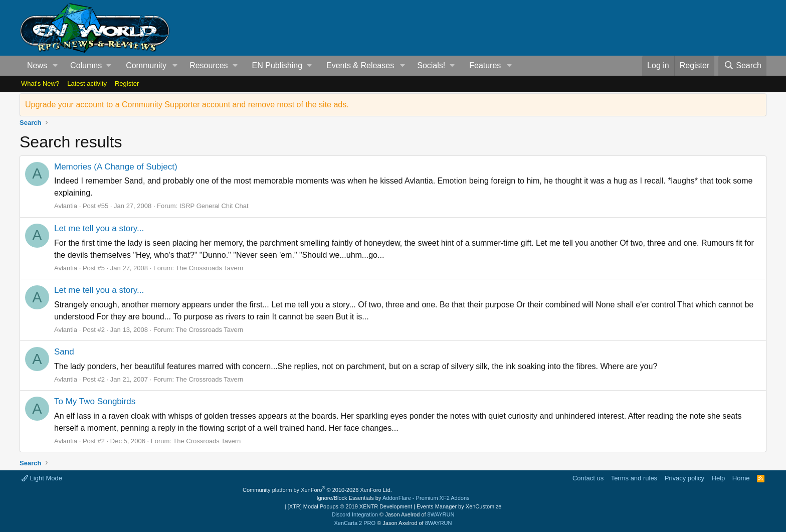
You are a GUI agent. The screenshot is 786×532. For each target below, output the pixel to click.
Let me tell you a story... (99, 228)
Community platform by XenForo (317, 490)
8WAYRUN (441, 514)
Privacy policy (684, 478)
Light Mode (42, 478)
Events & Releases (360, 65)
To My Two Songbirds (95, 401)
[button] (55, 66)
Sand (64, 352)
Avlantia (66, 206)
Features (485, 65)
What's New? (40, 83)
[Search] (742, 66)
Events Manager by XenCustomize (459, 506)
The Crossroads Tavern (209, 268)
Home (741, 478)
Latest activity (87, 83)
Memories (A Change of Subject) (116, 167)
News (37, 65)
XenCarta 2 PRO (355, 523)
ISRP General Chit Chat (214, 206)
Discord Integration (355, 514)
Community (146, 65)
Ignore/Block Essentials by (393, 498)
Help (719, 478)
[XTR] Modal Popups (350, 506)
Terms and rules (634, 478)
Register (127, 83)
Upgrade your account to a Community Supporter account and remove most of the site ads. (187, 105)
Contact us (588, 478)
